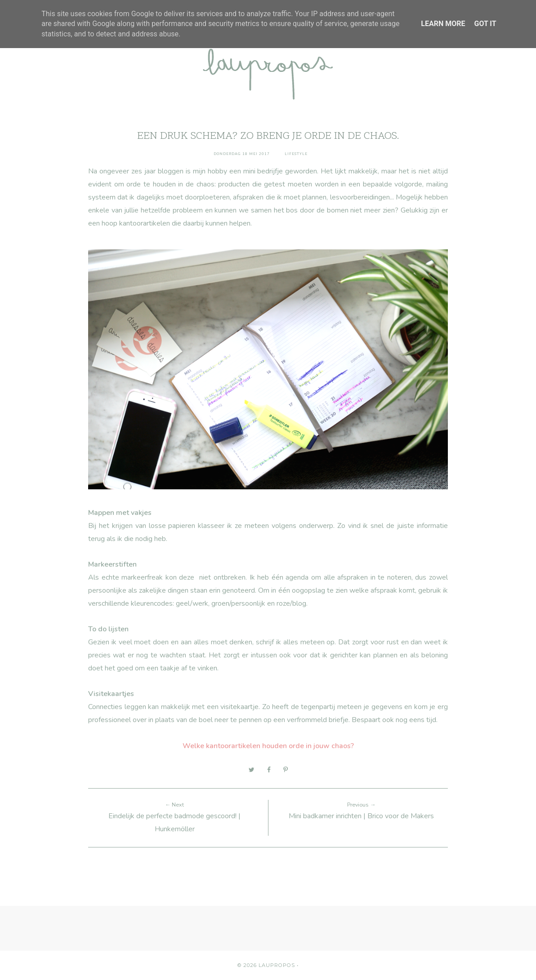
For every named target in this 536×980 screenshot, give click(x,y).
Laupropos (277, 965)
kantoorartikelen (145, 223)
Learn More (443, 24)
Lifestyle (296, 154)
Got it (485, 24)
